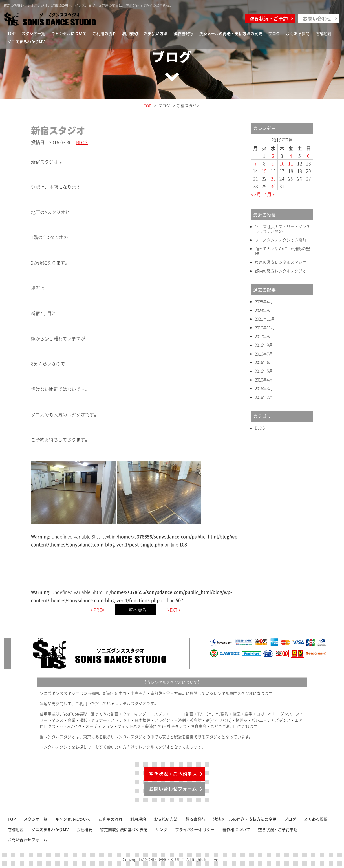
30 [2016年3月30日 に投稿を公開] (273, 186)
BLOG (82, 142)
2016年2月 (264, 397)
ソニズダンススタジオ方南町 (281, 240)
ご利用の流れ (104, 33)
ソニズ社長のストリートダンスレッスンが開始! (283, 229)
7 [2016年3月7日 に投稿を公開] (256, 163)
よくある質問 (298, 33)
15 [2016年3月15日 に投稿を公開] (264, 171)
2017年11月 (265, 328)
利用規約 (130, 33)
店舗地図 (323, 33)
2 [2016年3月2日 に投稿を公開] (273, 156)
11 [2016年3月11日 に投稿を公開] (291, 163)
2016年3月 (264, 388)
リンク (161, 829)
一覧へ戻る (135, 610)
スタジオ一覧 (33, 33)
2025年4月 (264, 302)
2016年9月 (264, 345)
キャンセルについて (69, 33)
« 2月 (256, 194)
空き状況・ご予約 (269, 19)
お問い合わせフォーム (173, 789)
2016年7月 (264, 354)
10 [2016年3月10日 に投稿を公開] (282, 163)
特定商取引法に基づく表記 (124, 829)
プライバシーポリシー (195, 829)
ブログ (274, 33)
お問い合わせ (317, 19)
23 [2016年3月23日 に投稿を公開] (273, 179)
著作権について (236, 829)
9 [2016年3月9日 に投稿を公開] (273, 163)
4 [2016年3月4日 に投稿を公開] (291, 156)
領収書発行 (183, 33)
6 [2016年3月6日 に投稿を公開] (308, 156)
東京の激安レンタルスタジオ (281, 262)
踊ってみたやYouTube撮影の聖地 (282, 251)
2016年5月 (264, 371)
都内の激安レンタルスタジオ (281, 271)
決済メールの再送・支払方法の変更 (231, 33)
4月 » (270, 194)
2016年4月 (264, 380)
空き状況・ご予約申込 (173, 774)
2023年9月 (264, 310)
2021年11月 (265, 319)
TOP (11, 33)
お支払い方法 (156, 33)
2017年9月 (264, 336)
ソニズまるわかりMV (26, 41)
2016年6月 (264, 362)
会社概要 (84, 829)
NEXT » (174, 610)
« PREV (97, 610)
